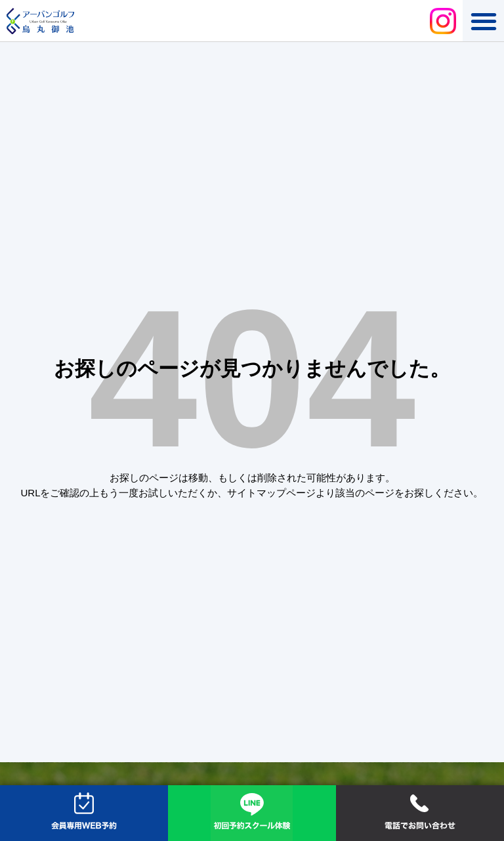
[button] (483, 21)
